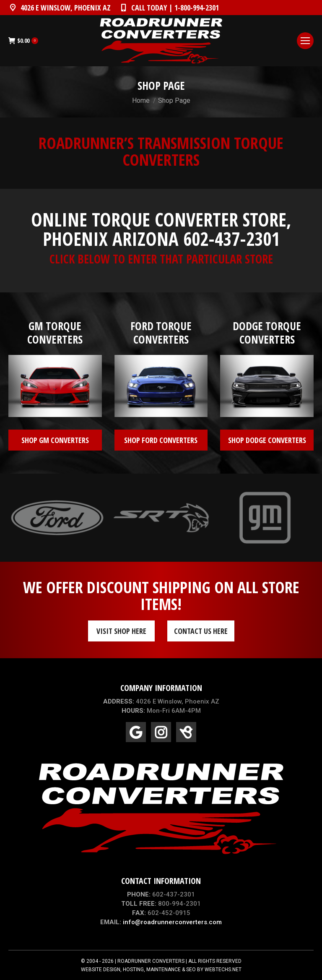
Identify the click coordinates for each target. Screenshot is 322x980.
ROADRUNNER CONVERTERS (151, 961)
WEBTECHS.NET (223, 970)
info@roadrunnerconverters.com (172, 922)
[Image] (55, 386)
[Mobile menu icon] (305, 41)
